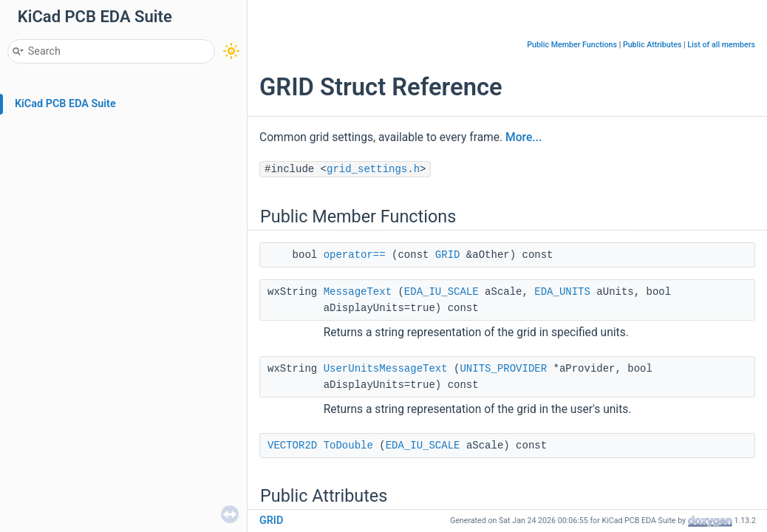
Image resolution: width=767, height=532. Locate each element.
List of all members (721, 45)
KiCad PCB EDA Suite (65, 104)
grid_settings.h (373, 169)
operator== (355, 255)
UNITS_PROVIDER (503, 369)
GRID (448, 255)
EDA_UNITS (562, 292)
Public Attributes (652, 45)
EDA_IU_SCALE (442, 292)
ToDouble (348, 446)
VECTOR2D (292, 446)
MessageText (358, 292)
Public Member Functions (572, 45)
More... (524, 137)
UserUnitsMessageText (386, 369)
